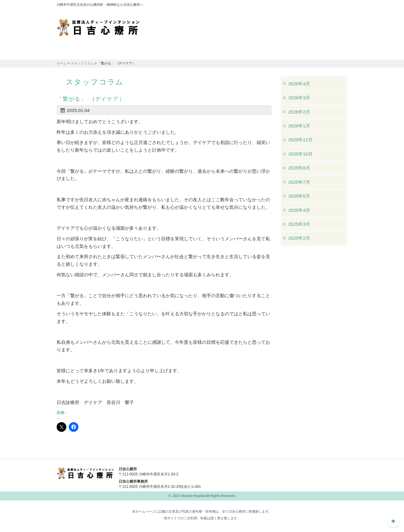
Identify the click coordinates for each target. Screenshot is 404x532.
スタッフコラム (82, 63)
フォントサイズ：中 (331, 6)
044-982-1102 (250, 473)
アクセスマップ (266, 6)
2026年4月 (299, 84)
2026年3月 (299, 98)
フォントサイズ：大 (340, 6)
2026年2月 (299, 112)
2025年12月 (300, 140)
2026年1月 (299, 126)
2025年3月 (299, 224)
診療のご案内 (129, 52)
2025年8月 (299, 168)
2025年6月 (299, 196)
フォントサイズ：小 (323, 6)
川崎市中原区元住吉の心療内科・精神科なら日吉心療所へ (98, 27)
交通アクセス (178, 52)
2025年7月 (299, 182)
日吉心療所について (81, 52)
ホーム (62, 63)
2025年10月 (300, 154)
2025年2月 (299, 238)
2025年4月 (299, 210)
